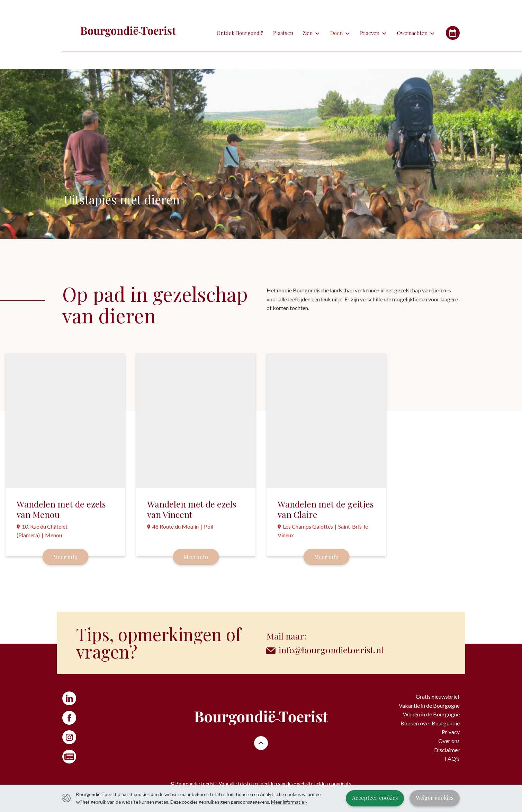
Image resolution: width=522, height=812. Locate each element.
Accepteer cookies (375, 798)
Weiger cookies (435, 798)
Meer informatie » (289, 802)
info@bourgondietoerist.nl (331, 650)
